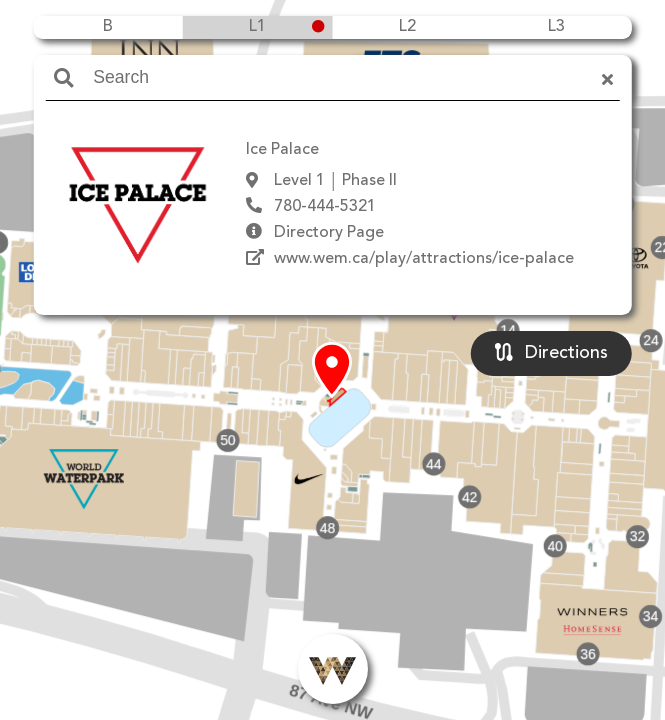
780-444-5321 (325, 207)
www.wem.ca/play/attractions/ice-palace (424, 259)
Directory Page (329, 233)
